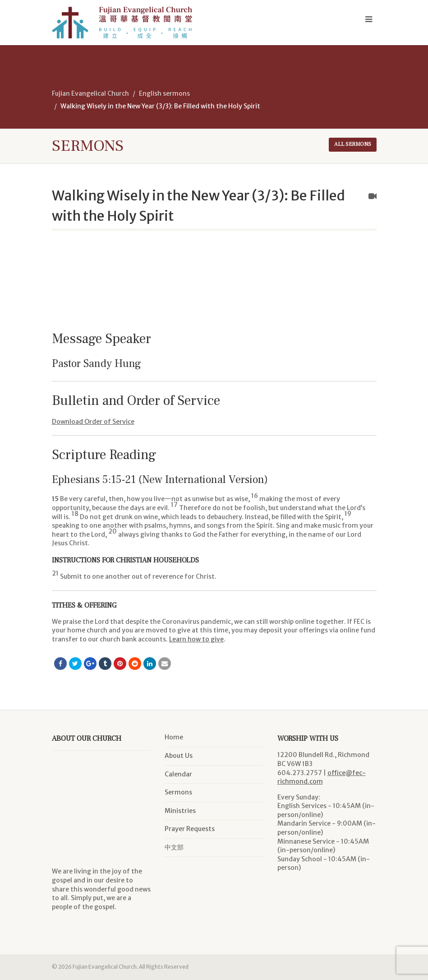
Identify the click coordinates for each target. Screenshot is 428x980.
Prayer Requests (190, 829)
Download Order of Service (93, 422)
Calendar (178, 774)
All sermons (353, 144)
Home (174, 737)
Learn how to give (196, 639)
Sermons (178, 792)
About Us (179, 756)
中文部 (174, 847)
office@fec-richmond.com (322, 777)
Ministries (180, 811)
